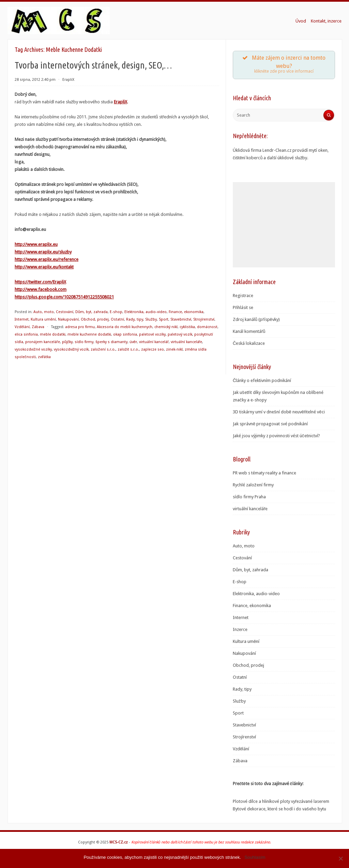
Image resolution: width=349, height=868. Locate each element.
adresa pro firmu (80, 327)
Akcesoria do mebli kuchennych (125, 327)
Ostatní (117, 319)
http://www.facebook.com (41, 289)
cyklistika (187, 327)
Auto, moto (44, 312)
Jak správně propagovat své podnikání (270, 424)
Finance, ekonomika (186, 312)
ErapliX (68, 80)
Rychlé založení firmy (253, 485)
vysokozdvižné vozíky (33, 349)
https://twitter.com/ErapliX (40, 282)
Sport (164, 319)
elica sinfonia (26, 334)
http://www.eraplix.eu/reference (47, 259)
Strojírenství (204, 319)
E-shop (116, 312)
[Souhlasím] (340, 858)
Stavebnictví (181, 319)
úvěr (133, 342)
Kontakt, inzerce (326, 21)
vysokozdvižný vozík (71, 349)
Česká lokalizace (249, 343)
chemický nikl (166, 327)
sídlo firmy (84, 342)
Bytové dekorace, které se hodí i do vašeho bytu (279, 809)
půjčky (67, 342)
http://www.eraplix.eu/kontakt (44, 267)
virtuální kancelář (154, 342)
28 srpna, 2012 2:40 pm (35, 80)
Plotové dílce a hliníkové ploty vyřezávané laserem (281, 801)
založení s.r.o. (103, 349)
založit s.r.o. (128, 349)
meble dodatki (53, 334)
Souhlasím (255, 857)
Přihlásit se (243, 307)
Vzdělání (22, 327)
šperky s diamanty (111, 342)
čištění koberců (248, 158)
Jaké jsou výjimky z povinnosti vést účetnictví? (276, 436)
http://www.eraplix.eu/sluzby (43, 252)
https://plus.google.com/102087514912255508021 (64, 297)
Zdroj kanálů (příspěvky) (256, 319)
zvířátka (44, 357)
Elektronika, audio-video (146, 312)
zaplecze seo (153, 349)
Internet (22, 319)
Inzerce (240, 629)
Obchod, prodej (95, 319)
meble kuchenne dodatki (89, 334)
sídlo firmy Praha (249, 497)
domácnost (207, 327)
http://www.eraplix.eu (36, 244)
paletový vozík (180, 334)
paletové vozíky (152, 334)
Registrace (243, 296)
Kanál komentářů (249, 331)
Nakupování (68, 319)
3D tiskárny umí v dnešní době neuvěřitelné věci (279, 412)
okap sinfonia (125, 334)
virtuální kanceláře (187, 342)
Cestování (65, 312)
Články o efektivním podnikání (262, 380)
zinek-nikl (174, 349)
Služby (151, 319)
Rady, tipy (135, 319)
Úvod (301, 21)
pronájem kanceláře (43, 342)
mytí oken (318, 150)
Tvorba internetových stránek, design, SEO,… (93, 65)
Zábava (38, 327)
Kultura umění (43, 319)
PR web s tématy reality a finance (264, 473)
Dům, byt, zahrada (92, 312)
